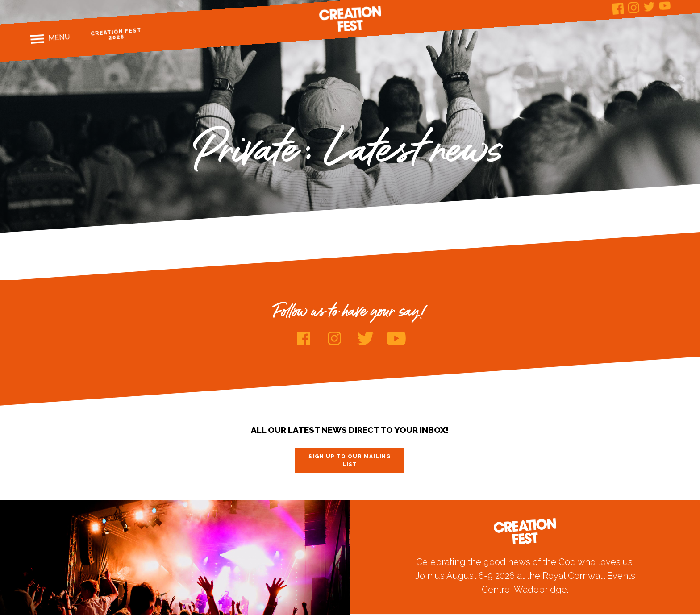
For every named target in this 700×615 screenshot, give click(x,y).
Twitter (649, 6)
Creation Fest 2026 (116, 34)
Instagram (634, 8)
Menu (59, 37)
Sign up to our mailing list (350, 461)
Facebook (618, 9)
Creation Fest (350, 19)
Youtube (396, 338)
